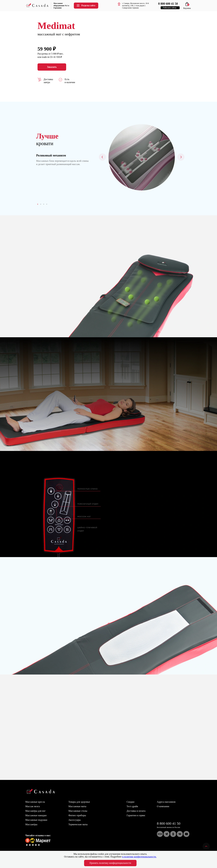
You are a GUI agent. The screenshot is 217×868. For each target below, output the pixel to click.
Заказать (52, 67)
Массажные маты (77, 806)
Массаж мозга (33, 806)
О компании (163, 806)
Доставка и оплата (136, 811)
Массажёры (31, 824)
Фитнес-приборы (77, 815)
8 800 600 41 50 (169, 823)
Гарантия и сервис (136, 815)
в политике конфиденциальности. (139, 857)
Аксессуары (75, 820)
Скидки (130, 802)
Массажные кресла (35, 802)
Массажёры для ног (35, 811)
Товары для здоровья (79, 802)
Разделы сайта (86, 5)
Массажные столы (78, 811)
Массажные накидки (36, 815)
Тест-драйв (132, 806)
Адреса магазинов (166, 802)
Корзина (187, 7)
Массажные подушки (36, 820)
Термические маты (78, 824)
